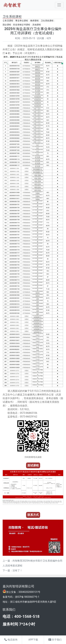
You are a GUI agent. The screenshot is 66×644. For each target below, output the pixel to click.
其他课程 (37, 25)
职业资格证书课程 (22, 25)
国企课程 (7, 25)
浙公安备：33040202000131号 (23, 592)
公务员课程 (8, 21)
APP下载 (33, 640)
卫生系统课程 (47, 21)
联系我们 (9, 610)
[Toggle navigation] (59, 5)
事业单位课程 (22, 21)
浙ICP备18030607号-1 (27, 597)
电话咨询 (11, 640)
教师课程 (34, 21)
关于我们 (55, 640)
